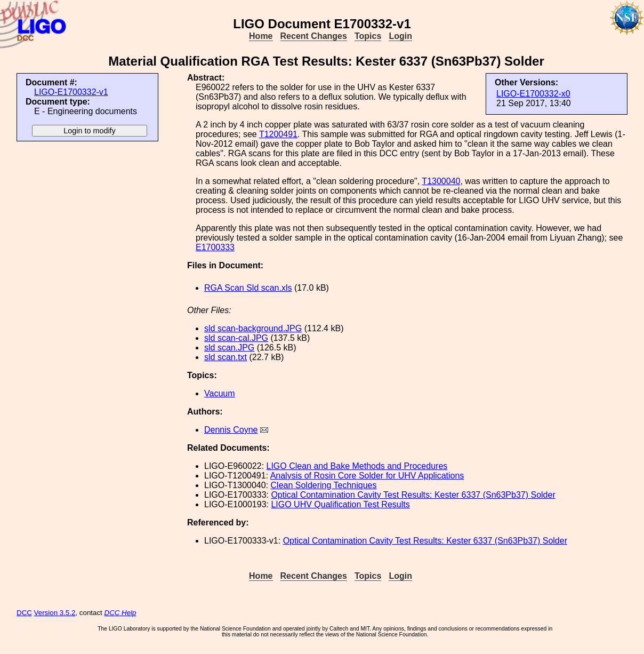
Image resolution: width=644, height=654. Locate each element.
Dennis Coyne (231, 430)
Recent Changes (314, 36)
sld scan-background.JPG (253, 328)
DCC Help (120, 613)
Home (261, 36)
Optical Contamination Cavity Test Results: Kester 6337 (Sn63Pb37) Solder (413, 495)
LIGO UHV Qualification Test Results (340, 504)
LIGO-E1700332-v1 (71, 92)
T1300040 (441, 181)
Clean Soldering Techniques (324, 485)
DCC (24, 613)
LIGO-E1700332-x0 (533, 94)
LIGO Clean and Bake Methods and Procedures (357, 466)
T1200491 (278, 134)
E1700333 (215, 247)
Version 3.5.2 (55, 613)
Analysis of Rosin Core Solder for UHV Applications (367, 476)
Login (400, 36)
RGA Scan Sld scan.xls (248, 288)
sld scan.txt (226, 357)
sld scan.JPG (229, 348)
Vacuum (220, 393)
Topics (368, 36)
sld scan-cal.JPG (236, 338)
